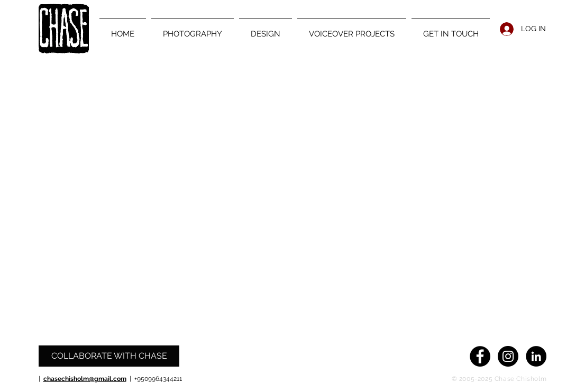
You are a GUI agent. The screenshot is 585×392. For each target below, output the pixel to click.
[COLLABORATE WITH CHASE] (109, 356)
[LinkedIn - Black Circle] (536, 356)
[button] (193, 29)
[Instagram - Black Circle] (508, 356)
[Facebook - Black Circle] (480, 356)
